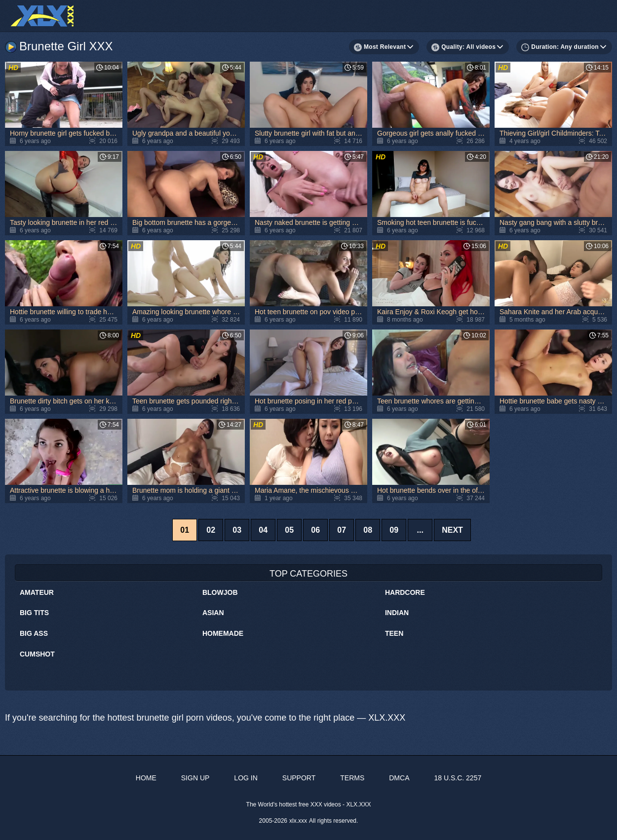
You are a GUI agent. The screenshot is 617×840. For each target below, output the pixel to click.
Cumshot (37, 654)
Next (452, 530)
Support (299, 778)
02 (211, 530)
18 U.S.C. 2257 (458, 778)
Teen (394, 633)
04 (263, 530)
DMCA (399, 778)
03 (237, 530)
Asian (213, 613)
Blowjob (220, 592)
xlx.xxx (298, 821)
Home (146, 778)
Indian (397, 613)
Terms (352, 778)
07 (342, 530)
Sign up (195, 778)
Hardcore (405, 592)
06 (315, 530)
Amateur (37, 592)
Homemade (223, 633)
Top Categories (308, 574)
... (420, 530)
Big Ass (34, 633)
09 (394, 530)
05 (289, 530)
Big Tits (34, 613)
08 (368, 530)
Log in (246, 778)
